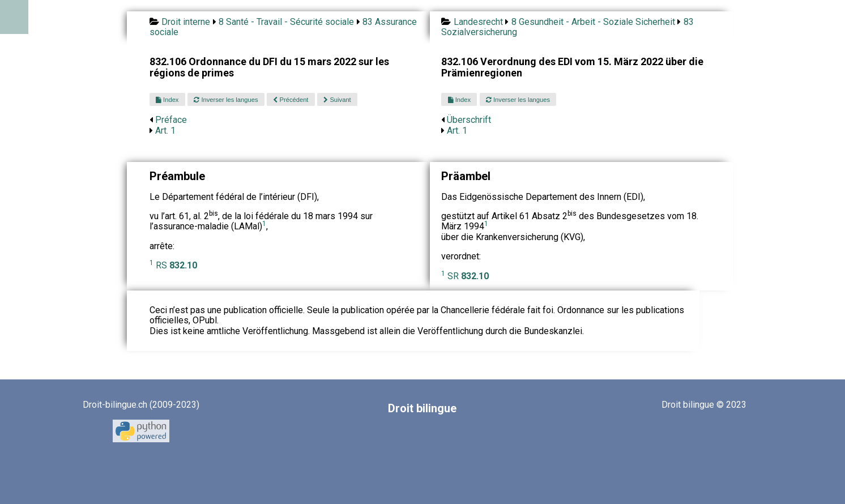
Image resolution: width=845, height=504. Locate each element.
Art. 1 (165, 131)
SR (468, 276)
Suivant (337, 100)
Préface (171, 120)
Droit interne (186, 22)
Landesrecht (478, 22)
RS (176, 265)
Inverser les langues (226, 100)
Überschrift (469, 120)
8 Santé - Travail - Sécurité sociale (286, 22)
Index (167, 100)
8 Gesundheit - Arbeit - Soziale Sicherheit (593, 22)
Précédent (291, 100)
